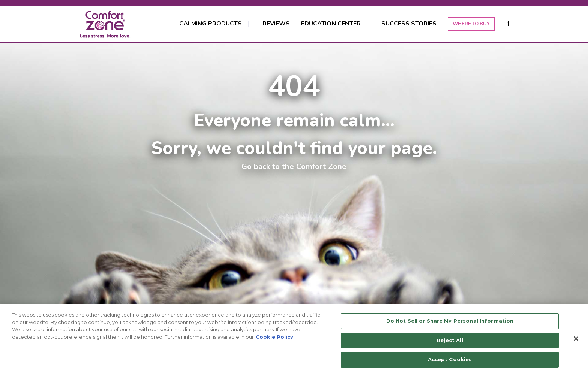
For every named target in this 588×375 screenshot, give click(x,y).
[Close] (576, 339)
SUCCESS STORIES (409, 24)
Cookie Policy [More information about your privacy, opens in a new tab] (274, 337)
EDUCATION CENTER (331, 24)
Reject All (450, 340)
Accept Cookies (450, 359)
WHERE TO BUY (471, 24)
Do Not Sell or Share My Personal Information (450, 321)
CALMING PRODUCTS (211, 24)
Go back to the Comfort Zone (294, 166)
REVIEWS (276, 24)
